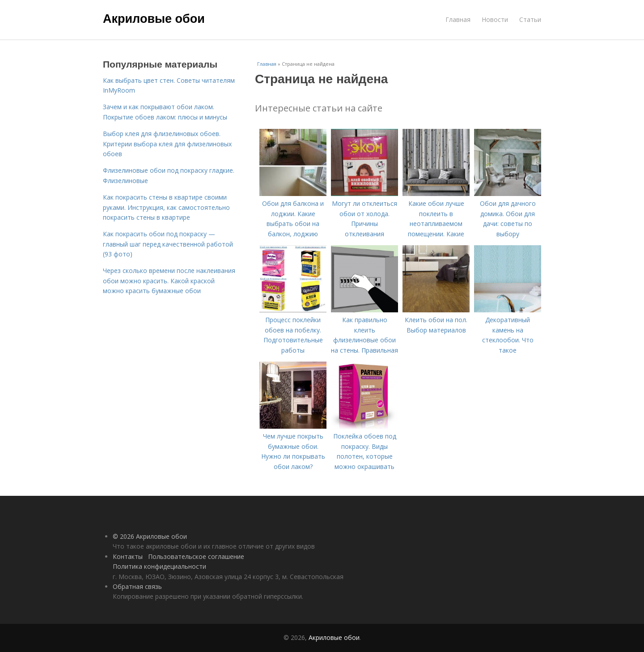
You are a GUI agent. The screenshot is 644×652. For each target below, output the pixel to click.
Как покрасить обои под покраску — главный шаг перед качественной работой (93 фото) (168, 244)
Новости (495, 19)
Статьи (530, 19)
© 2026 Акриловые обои (150, 536)
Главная (458, 19)
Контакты (128, 556)
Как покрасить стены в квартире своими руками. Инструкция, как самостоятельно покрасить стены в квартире (166, 207)
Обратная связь (137, 586)
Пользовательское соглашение (196, 556)
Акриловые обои (154, 19)
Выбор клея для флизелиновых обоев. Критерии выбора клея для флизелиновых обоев (167, 144)
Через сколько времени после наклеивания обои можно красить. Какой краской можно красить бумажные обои (169, 281)
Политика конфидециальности (159, 566)
